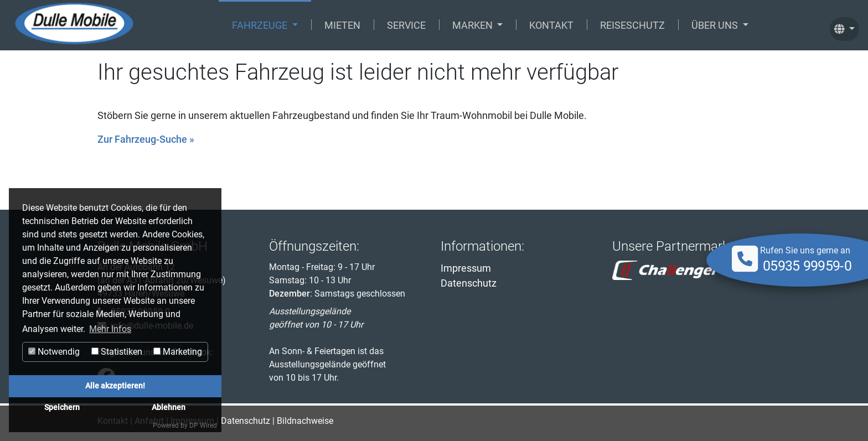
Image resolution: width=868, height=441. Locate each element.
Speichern (62, 408)
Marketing (178, 352)
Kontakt (551, 25)
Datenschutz (469, 283)
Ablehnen (169, 408)
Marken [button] (474, 25)
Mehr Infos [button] (110, 329)
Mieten (342, 25)
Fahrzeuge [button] (261, 25)
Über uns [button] (716, 25)
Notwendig (54, 352)
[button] (844, 25)
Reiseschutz (632, 25)
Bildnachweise (305, 421)
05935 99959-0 (807, 266)
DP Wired (203, 426)
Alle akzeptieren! (115, 386)
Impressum (466, 268)
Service (406, 25)
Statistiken (117, 352)
